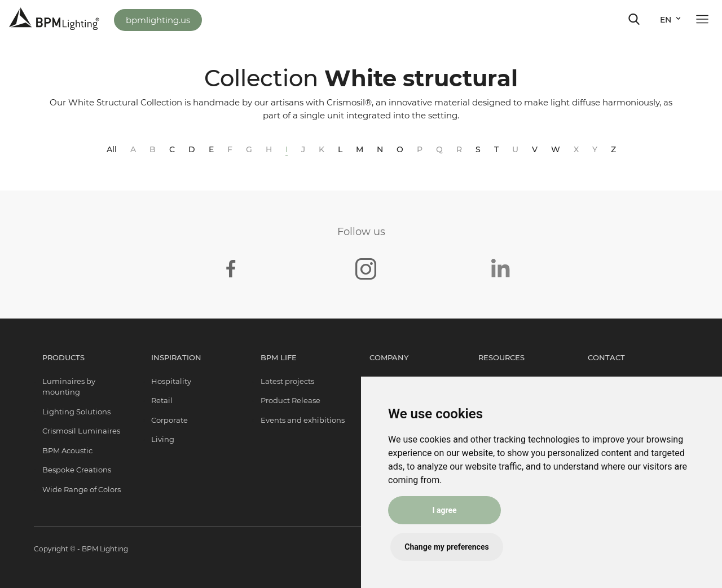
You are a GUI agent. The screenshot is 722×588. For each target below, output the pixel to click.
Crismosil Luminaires (81, 431)
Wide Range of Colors (82, 489)
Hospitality (171, 381)
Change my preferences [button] (446, 547)
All (112, 149)
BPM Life (279, 357)
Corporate (170, 420)
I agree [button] (444, 510)
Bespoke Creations (77, 470)
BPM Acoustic (67, 450)
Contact (606, 357)
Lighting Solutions (76, 412)
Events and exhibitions (303, 420)
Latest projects (287, 381)
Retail (162, 400)
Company (389, 357)
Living (163, 439)
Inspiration (176, 357)
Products (63, 357)
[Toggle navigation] (634, 19)
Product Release (290, 400)
